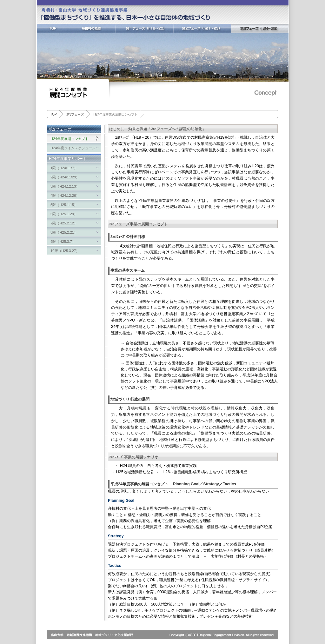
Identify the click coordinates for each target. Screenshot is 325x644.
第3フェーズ (260, 29)
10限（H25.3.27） (65, 251)
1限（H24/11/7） (64, 168)
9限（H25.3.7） (63, 242)
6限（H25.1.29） (64, 214)
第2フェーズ (202, 29)
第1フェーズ (144, 29)
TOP (52, 29)
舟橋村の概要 (91, 29)
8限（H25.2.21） (64, 232)
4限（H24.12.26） (65, 196)
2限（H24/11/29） (65, 177)
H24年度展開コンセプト (70, 139)
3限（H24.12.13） (65, 186)
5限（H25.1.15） (64, 205)
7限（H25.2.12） (64, 223)
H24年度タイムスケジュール (73, 148)
